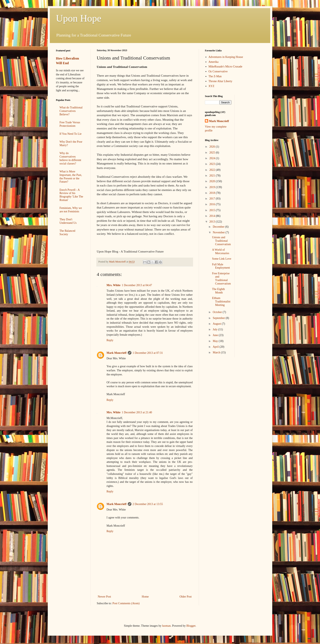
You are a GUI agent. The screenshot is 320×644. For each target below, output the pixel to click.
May (216, 341)
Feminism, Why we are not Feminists (71, 210)
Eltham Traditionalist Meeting (221, 302)
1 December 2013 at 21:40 (137, 412)
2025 (213, 153)
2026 (213, 147)
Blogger (191, 626)
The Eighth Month (218, 291)
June (216, 335)
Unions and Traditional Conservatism (221, 241)
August (217, 324)
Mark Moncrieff (117, 353)
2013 (213, 222)
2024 (213, 158)
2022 (213, 170)
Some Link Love (222, 259)
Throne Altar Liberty (221, 81)
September (219, 318)
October (218, 312)
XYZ (212, 86)
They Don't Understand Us (68, 221)
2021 (213, 176)
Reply (110, 340)
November (219, 232)
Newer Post (104, 597)
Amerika (214, 62)
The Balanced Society (67, 233)
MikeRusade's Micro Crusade (226, 67)
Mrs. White (113, 285)
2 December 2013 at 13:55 (148, 504)
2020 (213, 181)
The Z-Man (215, 76)
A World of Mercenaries (221, 251)
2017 (213, 199)
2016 (213, 204)
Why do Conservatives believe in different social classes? (70, 158)
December (219, 227)
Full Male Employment (221, 266)
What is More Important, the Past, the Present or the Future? (71, 177)
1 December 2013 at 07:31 (148, 353)
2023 (213, 164)
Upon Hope (79, 18)
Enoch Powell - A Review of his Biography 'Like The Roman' (71, 195)
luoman (166, 626)
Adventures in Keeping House (226, 57)
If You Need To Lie (71, 134)
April (216, 347)
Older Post (186, 597)
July (215, 329)
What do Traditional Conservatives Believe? (71, 111)
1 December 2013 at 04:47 (137, 285)
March (217, 352)
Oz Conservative (218, 71)
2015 (213, 210)
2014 (213, 216)
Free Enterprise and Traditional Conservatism (221, 278)
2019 (213, 187)
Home (145, 597)
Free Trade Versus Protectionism (70, 124)
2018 (213, 193)
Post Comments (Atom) (126, 603)
